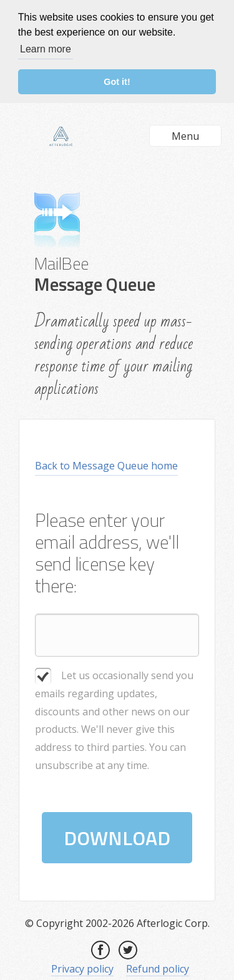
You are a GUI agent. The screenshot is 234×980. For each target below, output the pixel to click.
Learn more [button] (46, 49)
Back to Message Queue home (106, 465)
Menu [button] (185, 135)
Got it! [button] (117, 82)
